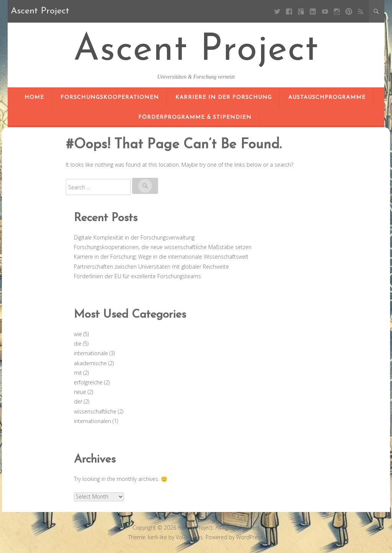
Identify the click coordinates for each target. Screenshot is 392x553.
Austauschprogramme (327, 98)
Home (34, 98)
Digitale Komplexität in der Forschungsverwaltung (134, 237)
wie (78, 334)
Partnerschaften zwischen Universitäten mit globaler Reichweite (151, 267)
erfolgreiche (88, 382)
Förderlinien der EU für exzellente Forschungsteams (137, 276)
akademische (90, 363)
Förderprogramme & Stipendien (195, 117)
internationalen (92, 421)
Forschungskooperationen (110, 98)
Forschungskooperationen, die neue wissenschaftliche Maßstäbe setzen (163, 247)
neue (80, 392)
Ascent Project (196, 51)
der (78, 401)
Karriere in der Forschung (224, 98)
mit (78, 373)
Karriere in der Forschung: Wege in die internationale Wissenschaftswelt (161, 257)
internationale (91, 353)
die (78, 344)
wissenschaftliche (95, 411)
